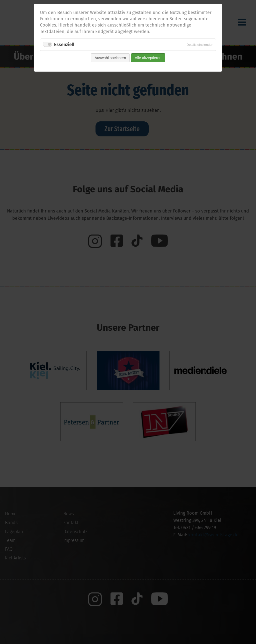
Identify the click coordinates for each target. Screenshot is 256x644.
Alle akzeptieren (148, 58)
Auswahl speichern (110, 58)
